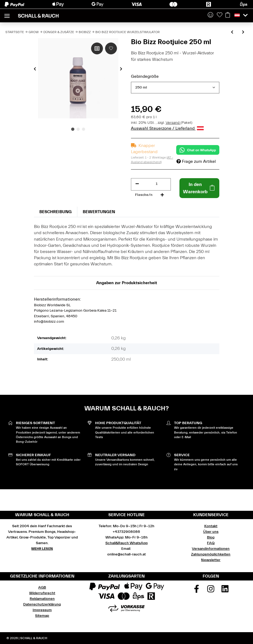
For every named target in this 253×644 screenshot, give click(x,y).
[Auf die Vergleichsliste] (97, 48)
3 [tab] (84, 129)
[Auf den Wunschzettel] (111, 48)
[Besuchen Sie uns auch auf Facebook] (197, 591)
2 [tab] (78, 129)
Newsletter (211, 560)
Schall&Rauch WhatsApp (126, 543)
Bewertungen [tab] (99, 212)
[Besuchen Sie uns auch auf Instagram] (211, 591)
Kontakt (211, 526)
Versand (173, 123)
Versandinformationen (211, 549)
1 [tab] (73, 129)
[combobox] (175, 88)
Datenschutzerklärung (42, 604)
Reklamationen (42, 599)
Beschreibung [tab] (56, 212)
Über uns (211, 532)
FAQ (211, 543)
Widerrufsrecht (42, 593)
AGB (42, 587)
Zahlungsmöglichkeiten (211, 554)
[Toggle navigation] (7, 14)
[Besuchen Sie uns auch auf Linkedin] (225, 591)
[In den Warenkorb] (199, 188)
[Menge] (157, 184)
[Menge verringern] (137, 184)
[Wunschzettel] (220, 15)
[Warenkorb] (228, 15)
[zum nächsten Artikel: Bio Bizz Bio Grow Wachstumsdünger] (243, 32)
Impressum (42, 610)
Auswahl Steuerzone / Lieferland (167, 128)
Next (121, 69)
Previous (35, 69)
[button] (210, 15)
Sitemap (42, 616)
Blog (211, 537)
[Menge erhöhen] (162, 195)
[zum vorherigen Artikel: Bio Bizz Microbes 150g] (232, 32)
